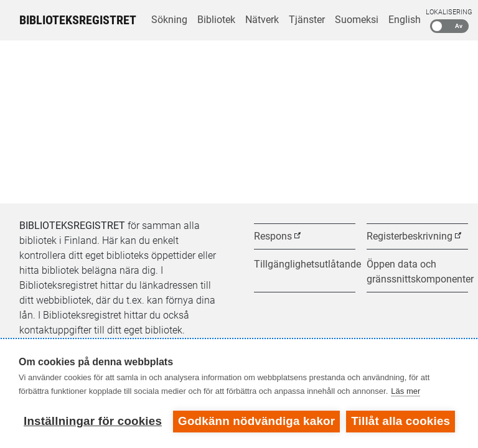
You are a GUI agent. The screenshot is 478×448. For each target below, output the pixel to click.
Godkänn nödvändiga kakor (256, 421)
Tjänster (307, 20)
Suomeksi (357, 20)
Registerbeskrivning (410, 236)
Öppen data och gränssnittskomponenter (417, 272)
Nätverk (262, 20)
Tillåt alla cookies (401, 421)
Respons (273, 236)
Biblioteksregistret (78, 20)
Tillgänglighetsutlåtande (305, 264)
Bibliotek (216, 20)
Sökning (169, 20)
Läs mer (405, 391)
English (405, 20)
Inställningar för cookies (93, 421)
